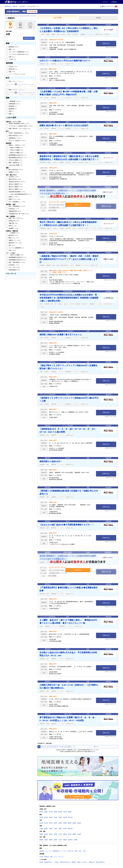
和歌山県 (70, 829)
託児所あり (14, 209)
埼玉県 (55, 817)
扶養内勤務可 (14, 270)
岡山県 (51, 834)
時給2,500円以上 (15, 136)
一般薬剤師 (14, 101)
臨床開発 (12, 109)
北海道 (41, 812)
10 (69, 747)
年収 (16, 81)
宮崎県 (65, 840)
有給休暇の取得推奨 (17, 192)
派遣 (12, 72)
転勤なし (13, 197)
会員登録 (114, 2)
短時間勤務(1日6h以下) (17, 158)
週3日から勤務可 (15, 189)
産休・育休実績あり (17, 206)
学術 (11, 111)
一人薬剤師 (14, 233)
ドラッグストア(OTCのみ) (18, 54)
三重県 (41, 829)
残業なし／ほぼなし (17, 145)
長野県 (65, 823)
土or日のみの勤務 (15, 165)
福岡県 (41, 840)
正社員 (13, 67)
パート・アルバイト (17, 74)
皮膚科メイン (14, 240)
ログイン (106, 2)
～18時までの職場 (16, 153)
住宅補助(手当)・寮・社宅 (19, 214)
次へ (96, 747)
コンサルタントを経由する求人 (20, 126)
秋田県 (60, 812)
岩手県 (51, 812)
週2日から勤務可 (15, 187)
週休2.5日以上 (15, 179)
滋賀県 (46, 829)
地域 (10, 25)
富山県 (46, 823)
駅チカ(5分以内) (16, 170)
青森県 (46, 812)
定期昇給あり (15, 138)
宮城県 (55, 812)
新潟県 (41, 823)
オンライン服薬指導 (16, 248)
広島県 (55, 834)
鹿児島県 (70, 840)
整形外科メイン (15, 243)
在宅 (12, 250)
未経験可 (13, 228)
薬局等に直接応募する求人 (19, 123)
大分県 (60, 840)
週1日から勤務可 (15, 184)
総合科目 (13, 235)
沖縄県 (76, 840)
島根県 (46, 834)
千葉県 (60, 817)
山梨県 (60, 823)
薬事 (11, 114)
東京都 (65, 817)
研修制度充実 (15, 211)
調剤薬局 (13, 47)
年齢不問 (13, 223)
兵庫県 (60, 829)
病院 (12, 49)
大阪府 (55, 829)
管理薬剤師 (14, 104)
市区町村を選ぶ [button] (29, 38)
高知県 (79, 834)
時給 (16, 90)
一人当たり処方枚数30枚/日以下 (20, 194)
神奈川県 (70, 817)
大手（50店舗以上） (17, 202)
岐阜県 (70, 823)
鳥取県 (41, 834)
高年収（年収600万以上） (19, 133)
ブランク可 (14, 267)
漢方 (12, 245)
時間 (30, 25)
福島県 (70, 812)
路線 (20, 25)
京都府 (51, 829)
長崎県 (51, 840)
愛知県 (79, 823)
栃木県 (46, 817)
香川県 (70, 834)
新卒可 (12, 226)
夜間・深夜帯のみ (15, 163)
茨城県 (41, 817)
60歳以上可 (14, 221)
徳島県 (65, 834)
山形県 (65, 812)
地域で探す (22, 6)
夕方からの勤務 (15, 160)
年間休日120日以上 (17, 182)
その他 (12, 59)
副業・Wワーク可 (16, 218)
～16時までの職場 (16, 148)
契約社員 (13, 69)
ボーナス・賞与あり (17, 141)
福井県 (55, 823)
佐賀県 (46, 840)
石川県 (51, 823)
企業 (11, 57)
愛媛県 (74, 834)
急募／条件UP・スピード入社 (19, 128)
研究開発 (12, 106)
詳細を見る (106, 43)
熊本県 (55, 840)
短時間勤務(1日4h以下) (17, 155)
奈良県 (65, 829)
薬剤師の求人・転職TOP (11, 6)
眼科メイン (14, 238)
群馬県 (51, 817)
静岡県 (74, 823)
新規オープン (14, 199)
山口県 (60, 834)
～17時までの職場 (16, 150)
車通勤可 (13, 172)
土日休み (13, 177)
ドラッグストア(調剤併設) (19, 52)
